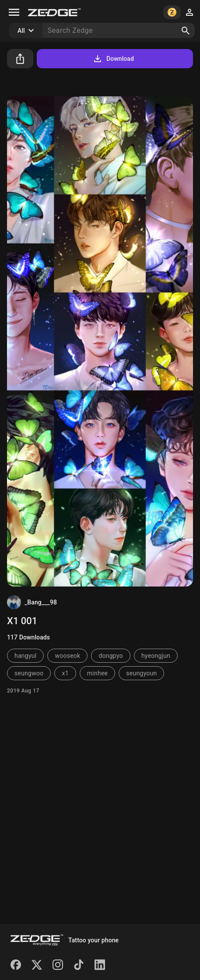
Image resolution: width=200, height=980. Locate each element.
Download (113, 59)
